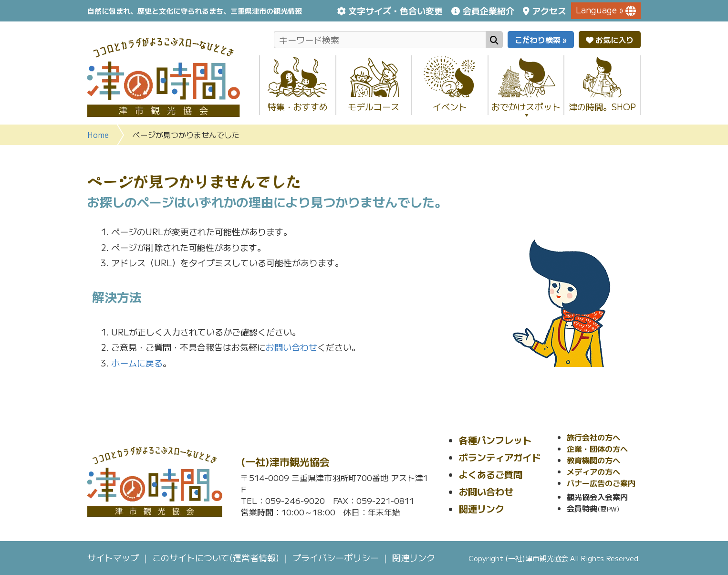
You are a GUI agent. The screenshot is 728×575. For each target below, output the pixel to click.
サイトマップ (113, 557)
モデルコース (374, 106)
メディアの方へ (593, 471)
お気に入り (610, 40)
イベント (450, 106)
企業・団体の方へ (597, 449)
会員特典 (582, 508)
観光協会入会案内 (597, 497)
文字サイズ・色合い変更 (395, 10)
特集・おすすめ (298, 106)
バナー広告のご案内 (601, 483)
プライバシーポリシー (336, 557)
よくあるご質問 (491, 474)
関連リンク (482, 508)
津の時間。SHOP (602, 106)
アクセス (549, 10)
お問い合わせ (291, 347)
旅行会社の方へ (593, 437)
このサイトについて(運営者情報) (216, 557)
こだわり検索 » (541, 40)
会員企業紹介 (489, 10)
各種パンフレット (495, 440)
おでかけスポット (526, 110)
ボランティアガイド (500, 457)
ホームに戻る (137, 363)
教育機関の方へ (593, 460)
